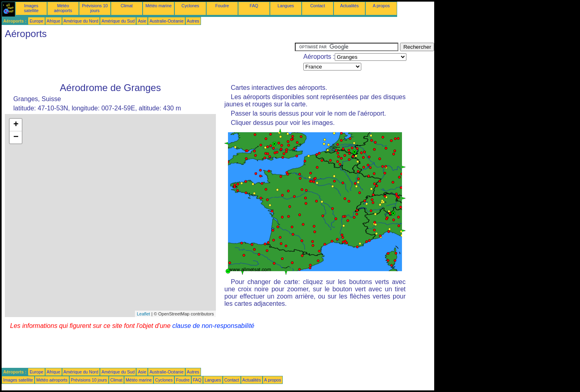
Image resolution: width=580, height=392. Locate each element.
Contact (318, 6)
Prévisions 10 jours (95, 8)
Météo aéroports (63, 8)
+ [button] (16, 125)
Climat (126, 6)
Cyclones (191, 6)
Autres (193, 21)
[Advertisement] (148, 61)
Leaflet (144, 314)
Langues (286, 6)
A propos (381, 6)
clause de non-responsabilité (213, 326)
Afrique (54, 21)
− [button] (16, 137)
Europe (36, 21)
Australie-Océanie (167, 21)
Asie (142, 21)
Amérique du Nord (81, 21)
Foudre (222, 6)
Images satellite (31, 8)
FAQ (254, 6)
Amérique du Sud (118, 21)
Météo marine (158, 6)
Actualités (349, 6)
